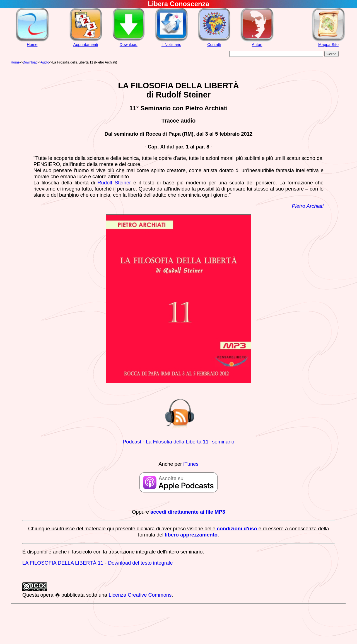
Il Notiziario (171, 45)
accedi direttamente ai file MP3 (188, 512)
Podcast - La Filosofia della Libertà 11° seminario (178, 442)
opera (47, 595)
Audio (45, 62)
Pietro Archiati (308, 206)
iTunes (191, 464)
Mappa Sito (328, 45)
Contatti (214, 45)
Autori (257, 45)
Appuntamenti (86, 45)
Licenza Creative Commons (140, 595)
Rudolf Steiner (114, 183)
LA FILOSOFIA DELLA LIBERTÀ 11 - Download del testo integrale (97, 563)
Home (32, 45)
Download (129, 45)
